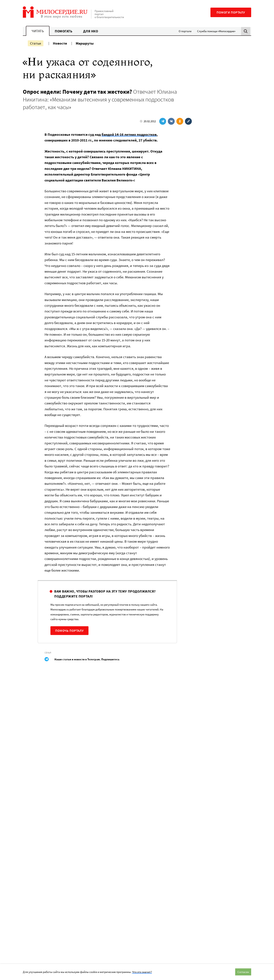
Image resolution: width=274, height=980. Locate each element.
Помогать (64, 31)
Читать (38, 31)
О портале (185, 31)
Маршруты (85, 43)
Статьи (36, 43)
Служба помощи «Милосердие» (216, 31)
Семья (48, 653)
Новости (60, 43)
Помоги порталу (231, 12)
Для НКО (91, 31)
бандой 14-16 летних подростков (129, 134)
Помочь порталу (69, 631)
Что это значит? (142, 972)
